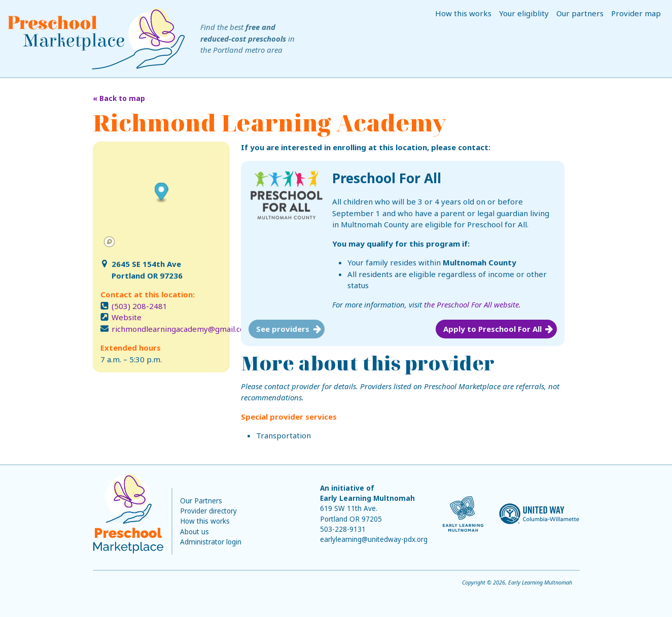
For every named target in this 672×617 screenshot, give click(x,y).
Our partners (580, 13)
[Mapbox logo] (109, 242)
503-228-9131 (343, 529)
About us (194, 532)
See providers (283, 329)
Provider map (636, 13)
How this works (463, 13)
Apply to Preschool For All (492, 329)
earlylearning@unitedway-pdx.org (374, 539)
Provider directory (208, 511)
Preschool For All (387, 178)
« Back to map (119, 98)
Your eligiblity (524, 13)
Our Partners (201, 501)
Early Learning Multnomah (367, 498)
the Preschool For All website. (472, 304)
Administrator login (211, 542)
